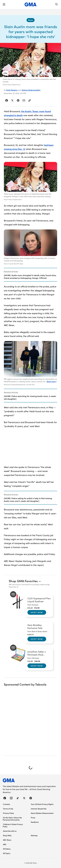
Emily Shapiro (12, 90)
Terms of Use (8, 809)
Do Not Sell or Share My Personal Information (12, 819)
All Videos (7, 849)
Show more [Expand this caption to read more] (52, 381)
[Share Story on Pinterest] (18, 100)
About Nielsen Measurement (42, 813)
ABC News (7, 840)
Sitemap (34, 835)
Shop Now (37, 612)
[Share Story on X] (12, 100)
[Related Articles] (31, 275)
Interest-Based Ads (39, 809)
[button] (4, 4)
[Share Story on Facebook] (7, 100)
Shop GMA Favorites (23, 581)
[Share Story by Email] (24, 100)
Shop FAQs (7, 835)
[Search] (57, 5)
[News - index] (31, 20)
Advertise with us (10, 831)
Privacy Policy (8, 813)
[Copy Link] (30, 100)
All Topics (7, 853)
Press (33, 818)
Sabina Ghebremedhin (31, 90)
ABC (5, 844)
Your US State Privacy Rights (42, 804)
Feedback (35, 822)
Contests (6, 804)
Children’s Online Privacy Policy (13, 825)
